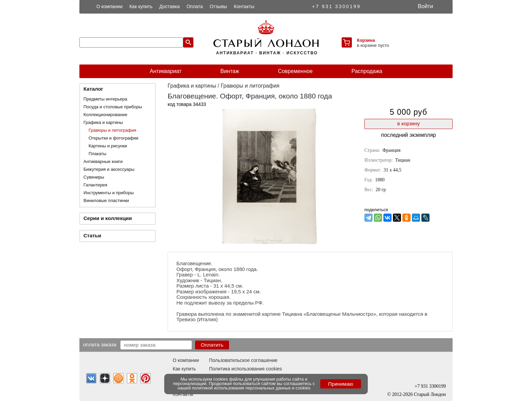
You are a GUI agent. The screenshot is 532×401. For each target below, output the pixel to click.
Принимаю (341, 384)
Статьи (92, 235)
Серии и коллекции (108, 218)
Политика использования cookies (245, 369)
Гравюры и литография (112, 130)
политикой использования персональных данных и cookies (251, 388)
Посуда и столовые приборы (113, 107)
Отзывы (218, 6)
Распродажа (367, 71)
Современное (295, 71)
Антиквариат (166, 71)
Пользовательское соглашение (243, 360)
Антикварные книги (103, 161)
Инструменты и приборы (109, 193)
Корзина (366, 40)
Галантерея (95, 185)
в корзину (408, 123)
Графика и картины (103, 122)
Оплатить (212, 345)
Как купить (141, 6)
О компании (109, 6)
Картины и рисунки (108, 146)
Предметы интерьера (105, 99)
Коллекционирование (105, 115)
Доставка (170, 6)
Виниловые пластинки (106, 200)
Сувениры (94, 177)
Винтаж (230, 71)
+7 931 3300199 (337, 6)
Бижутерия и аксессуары (109, 169)
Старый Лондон (430, 394)
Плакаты (97, 154)
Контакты (244, 6)
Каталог (93, 89)
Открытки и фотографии (113, 138)
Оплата (195, 6)
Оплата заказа (100, 344)
